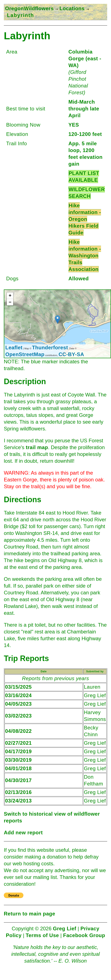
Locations (71, 8)
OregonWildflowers (29, 8)
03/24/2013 (18, 801)
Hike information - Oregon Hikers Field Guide (85, 219)
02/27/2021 (18, 743)
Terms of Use (42, 935)
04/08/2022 (18, 731)
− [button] (10, 302)
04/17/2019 (18, 751)
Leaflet (14, 348)
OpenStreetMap (25, 354)
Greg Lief (65, 929)
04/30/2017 (18, 780)
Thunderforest (50, 348)
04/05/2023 (18, 704)
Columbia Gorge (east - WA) (85, 59)
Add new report (23, 833)
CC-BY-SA (71, 354)
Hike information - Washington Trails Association (85, 256)
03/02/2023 (18, 716)
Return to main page (30, 914)
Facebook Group (84, 935)
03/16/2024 (18, 695)
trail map (37, 447)
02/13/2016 (18, 792)
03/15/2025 (18, 687)
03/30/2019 (18, 760)
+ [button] (10, 295)
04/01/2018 (18, 768)
